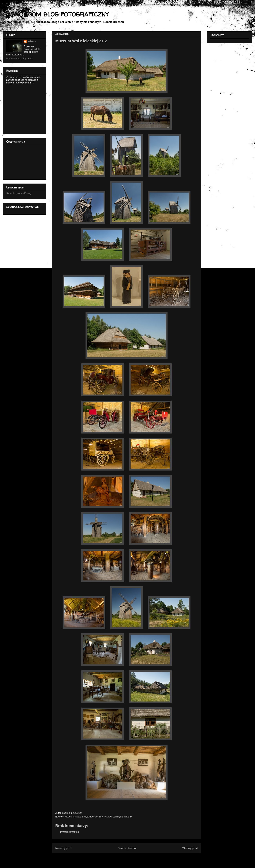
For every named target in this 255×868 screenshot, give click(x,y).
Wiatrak (128, 817)
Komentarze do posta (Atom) (133, 858)
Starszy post (190, 848)
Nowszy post (63, 848)
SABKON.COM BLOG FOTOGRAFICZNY (56, 14)
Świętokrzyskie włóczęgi (19, 193)
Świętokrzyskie (90, 817)
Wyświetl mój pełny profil (19, 59)
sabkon (32, 41)
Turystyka (104, 817)
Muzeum (69, 817)
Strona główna (127, 848)
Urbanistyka (116, 817)
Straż (78, 817)
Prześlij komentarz (70, 832)
